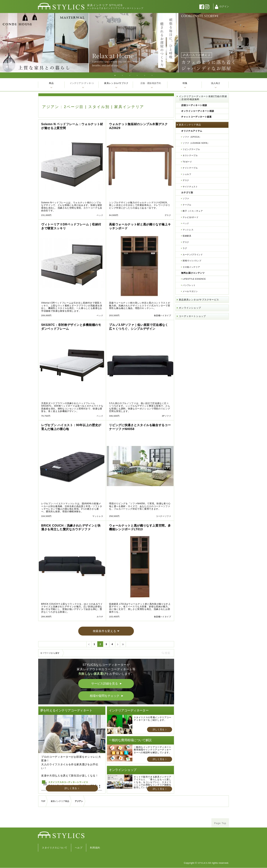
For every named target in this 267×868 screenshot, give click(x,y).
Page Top (220, 823)
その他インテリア (191, 267)
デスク (186, 180)
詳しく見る (71, 788)
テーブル (187, 205)
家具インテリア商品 (190, 125)
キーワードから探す (50, 653)
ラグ (185, 248)
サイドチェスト (190, 187)
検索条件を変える (105, 631)
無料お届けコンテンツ (193, 273)
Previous (4, 43)
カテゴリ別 (187, 193)
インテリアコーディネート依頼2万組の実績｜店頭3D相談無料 (203, 98)
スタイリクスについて (55, 848)
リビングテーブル (191, 149)
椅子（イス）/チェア (193, 211)
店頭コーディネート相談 (194, 105)
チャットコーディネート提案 (196, 117)
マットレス (188, 230)
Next (263, 43)
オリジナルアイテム (192, 131)
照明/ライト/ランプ (192, 261)
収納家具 (187, 236)
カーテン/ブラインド (193, 255)
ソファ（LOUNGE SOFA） (196, 143)
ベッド (186, 223)
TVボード (187, 162)
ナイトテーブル (190, 168)
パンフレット (189, 285)
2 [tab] (122, 75)
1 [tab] (115, 75)
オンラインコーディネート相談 (198, 111)
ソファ (186, 198)
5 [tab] (145, 75)
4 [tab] (137, 75)
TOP (43, 801)
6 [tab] (152, 75)
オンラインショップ (190, 308)
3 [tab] (130, 75)
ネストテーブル (190, 155)
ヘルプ (79, 848)
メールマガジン (190, 291)
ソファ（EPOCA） (192, 137)
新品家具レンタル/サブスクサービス (199, 300)
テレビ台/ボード (191, 217)
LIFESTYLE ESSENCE (194, 279)
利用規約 (95, 848)
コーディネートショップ (192, 316)
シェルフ (187, 174)
